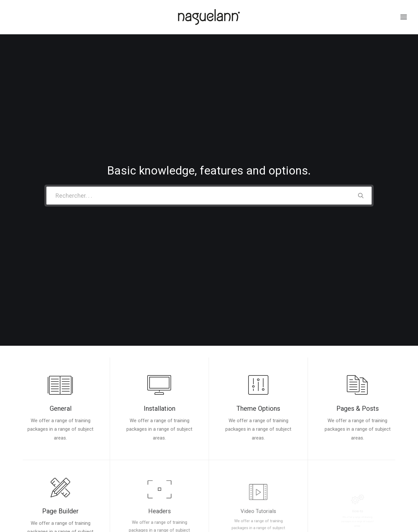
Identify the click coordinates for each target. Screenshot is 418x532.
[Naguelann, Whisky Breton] (209, 17)
